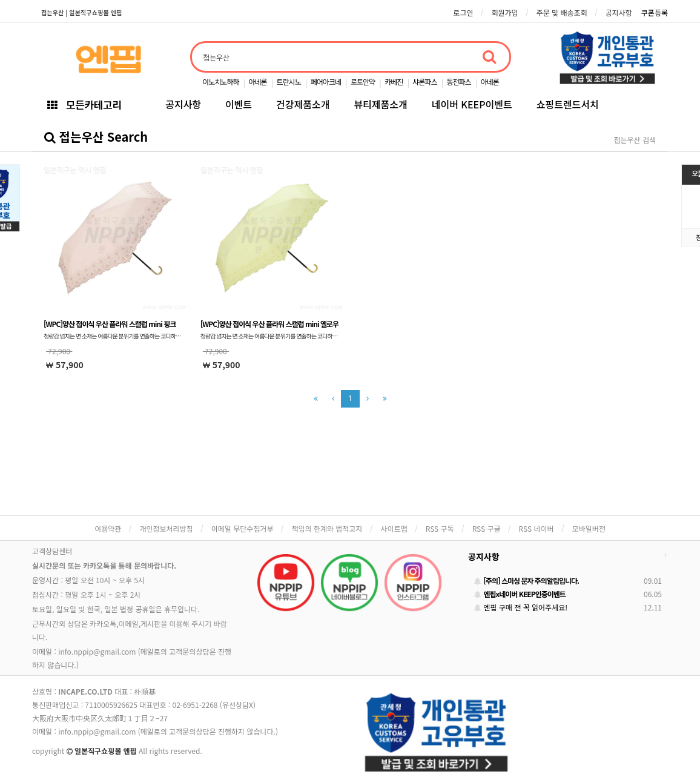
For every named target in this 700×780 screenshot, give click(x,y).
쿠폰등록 (655, 12)
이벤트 (239, 104)
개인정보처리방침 (166, 528)
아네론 (257, 81)
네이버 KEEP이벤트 (472, 104)
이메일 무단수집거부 (243, 528)
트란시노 (289, 81)
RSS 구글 (487, 528)
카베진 (394, 81)
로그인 (463, 12)
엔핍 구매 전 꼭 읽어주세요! (521, 607)
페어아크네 (326, 81)
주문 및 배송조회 (562, 12)
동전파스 (458, 81)
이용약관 (108, 528)
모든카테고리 (84, 104)
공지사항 (619, 12)
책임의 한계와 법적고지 (327, 528)
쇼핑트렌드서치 (568, 104)
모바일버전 (589, 528)
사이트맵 (394, 528)
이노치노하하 (220, 81)
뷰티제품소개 (380, 104)
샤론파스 (424, 81)
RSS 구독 (440, 528)
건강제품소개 (303, 104)
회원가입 (504, 12)
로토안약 (363, 81)
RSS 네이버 (537, 528)
